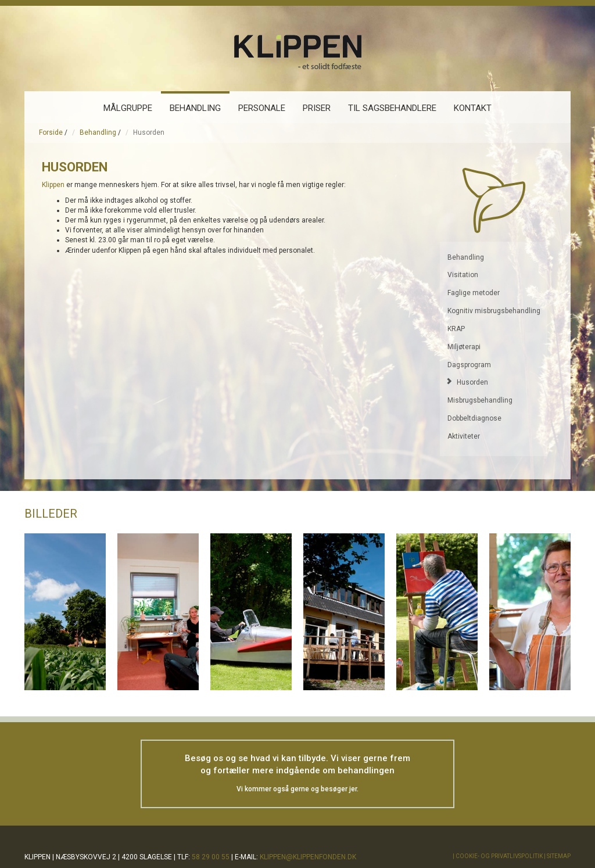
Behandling (98, 132)
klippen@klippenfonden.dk (308, 857)
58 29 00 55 (211, 857)
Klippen (53, 185)
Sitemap (559, 856)
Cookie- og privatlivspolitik (499, 856)
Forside (51, 132)
